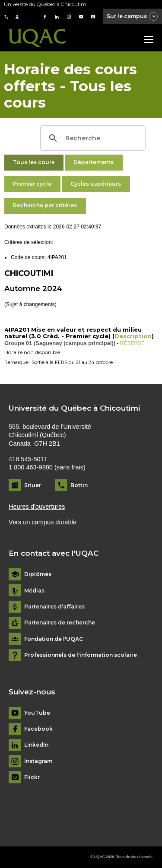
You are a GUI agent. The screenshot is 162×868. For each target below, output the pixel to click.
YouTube (37, 713)
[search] (92, 138)
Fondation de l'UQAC (54, 639)
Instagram (38, 761)
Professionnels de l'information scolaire (81, 655)
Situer (33, 485)
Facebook (38, 729)
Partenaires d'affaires (54, 607)
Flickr (32, 777)
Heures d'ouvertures (37, 507)
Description (133, 336)
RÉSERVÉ (132, 343)
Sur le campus (133, 17)
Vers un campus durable (43, 522)
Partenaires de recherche (60, 623)
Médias (34, 591)
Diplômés (38, 574)
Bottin (79, 485)
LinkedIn (36, 745)
